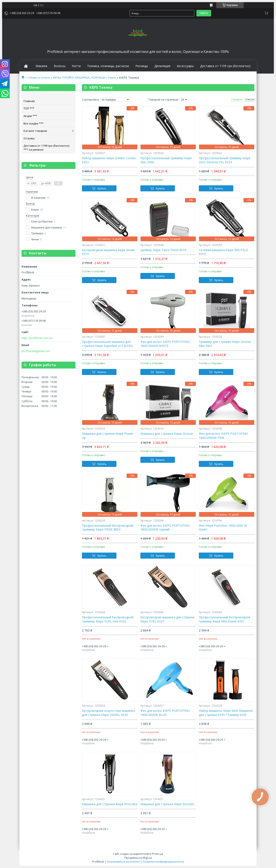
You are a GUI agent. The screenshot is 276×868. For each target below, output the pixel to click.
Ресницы (142, 66)
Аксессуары (185, 66)
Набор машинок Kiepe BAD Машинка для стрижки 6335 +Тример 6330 (226, 713)
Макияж (42, 66)
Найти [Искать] (204, 13)
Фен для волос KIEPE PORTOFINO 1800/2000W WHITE (165, 344)
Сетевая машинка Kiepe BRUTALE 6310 (223, 252)
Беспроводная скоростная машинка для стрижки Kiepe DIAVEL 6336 (108, 713)
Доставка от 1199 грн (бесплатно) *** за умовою (46, 148)
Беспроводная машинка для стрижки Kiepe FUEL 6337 (167, 619)
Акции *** (30, 116)
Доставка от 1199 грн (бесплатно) (225, 66)
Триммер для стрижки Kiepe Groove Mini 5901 (225, 344)
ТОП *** (29, 108)
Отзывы (29, 138)
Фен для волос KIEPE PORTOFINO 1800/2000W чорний (165, 528)
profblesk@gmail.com (36, 351)
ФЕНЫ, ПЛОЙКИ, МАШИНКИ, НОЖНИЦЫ (79, 78)
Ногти (76, 66)
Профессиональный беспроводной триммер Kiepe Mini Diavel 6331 (224, 619)
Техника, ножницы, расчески (108, 66)
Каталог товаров (35, 131)
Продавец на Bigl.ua (138, 858)
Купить (102, 188)
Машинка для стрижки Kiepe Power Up (108, 436)
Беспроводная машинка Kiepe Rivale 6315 (108, 252)
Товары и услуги (38, 78)
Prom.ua (158, 854)
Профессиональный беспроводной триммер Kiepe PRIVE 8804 (108, 528)
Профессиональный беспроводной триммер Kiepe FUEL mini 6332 (108, 619)
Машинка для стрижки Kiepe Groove (167, 434)
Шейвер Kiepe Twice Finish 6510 (163, 250)
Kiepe (112, 78)
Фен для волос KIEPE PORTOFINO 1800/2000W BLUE (165, 713)
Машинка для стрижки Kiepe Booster (167, 804)
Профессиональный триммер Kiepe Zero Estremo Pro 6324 (225, 160)
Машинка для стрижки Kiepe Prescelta (110, 804)
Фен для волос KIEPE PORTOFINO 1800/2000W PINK (223, 436)
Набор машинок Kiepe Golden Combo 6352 (109, 160)
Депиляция (162, 66)
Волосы (60, 66)
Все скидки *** (34, 123)
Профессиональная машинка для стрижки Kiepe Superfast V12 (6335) (107, 344)
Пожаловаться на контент (123, 862)
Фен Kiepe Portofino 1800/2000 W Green (223, 528)
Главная (29, 101)
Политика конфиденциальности (163, 862)
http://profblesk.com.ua (37, 338)
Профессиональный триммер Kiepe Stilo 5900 (166, 160)
